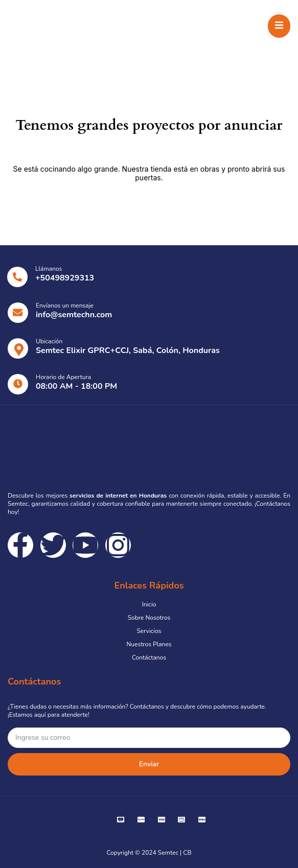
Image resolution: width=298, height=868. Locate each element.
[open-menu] (279, 26)
